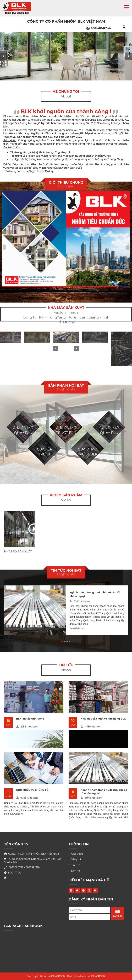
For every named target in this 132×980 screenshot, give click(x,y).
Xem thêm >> (77, 629)
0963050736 (99, 28)
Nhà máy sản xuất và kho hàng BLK (103, 720)
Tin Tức (76, 866)
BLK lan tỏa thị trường (30, 720)
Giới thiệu (77, 855)
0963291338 (33, 869)
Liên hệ (75, 872)
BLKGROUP (98, 977)
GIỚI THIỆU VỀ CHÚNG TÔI (33, 791)
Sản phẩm (77, 861)
